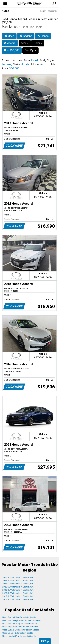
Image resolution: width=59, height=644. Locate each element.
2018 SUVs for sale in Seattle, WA (18, 599)
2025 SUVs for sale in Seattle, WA (18, 577)
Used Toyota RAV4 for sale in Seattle (19, 617)
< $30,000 (12, 50)
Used (9, 36)
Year (25, 43)
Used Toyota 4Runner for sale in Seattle (20, 627)
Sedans (26, 36)
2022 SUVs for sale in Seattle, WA (18, 587)
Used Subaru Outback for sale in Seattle (21, 630)
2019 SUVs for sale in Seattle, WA (18, 596)
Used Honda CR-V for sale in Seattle (19, 636)
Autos (5, 11)
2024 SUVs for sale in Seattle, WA (18, 581)
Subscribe (53, 11)
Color (38, 43)
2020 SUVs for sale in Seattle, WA (18, 593)
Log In (43, 11)
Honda (43, 36)
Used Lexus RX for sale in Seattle (18, 633)
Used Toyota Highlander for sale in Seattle (21, 620)
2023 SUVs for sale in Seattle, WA (18, 584)
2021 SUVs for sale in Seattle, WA (18, 590)
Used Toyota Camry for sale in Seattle (20, 624)
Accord (10, 43)
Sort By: (30, 50)
